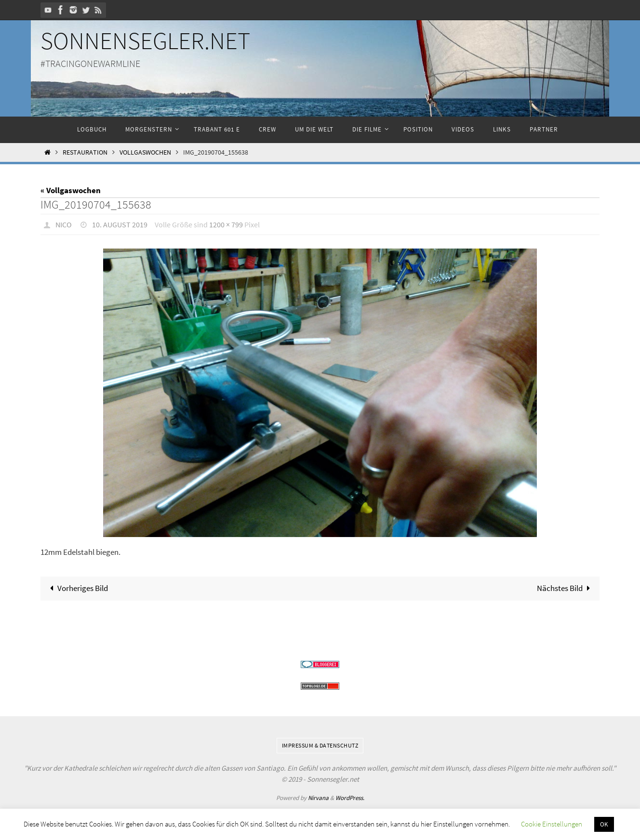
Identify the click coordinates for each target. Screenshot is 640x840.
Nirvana (318, 798)
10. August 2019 (120, 224)
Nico (64, 224)
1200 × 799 (226, 224)
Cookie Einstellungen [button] (552, 824)
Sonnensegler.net (145, 41)
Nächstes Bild (566, 588)
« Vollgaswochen (71, 190)
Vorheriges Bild (77, 588)
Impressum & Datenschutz (320, 745)
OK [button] (604, 824)
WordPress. (350, 798)
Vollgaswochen (145, 152)
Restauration (85, 152)
